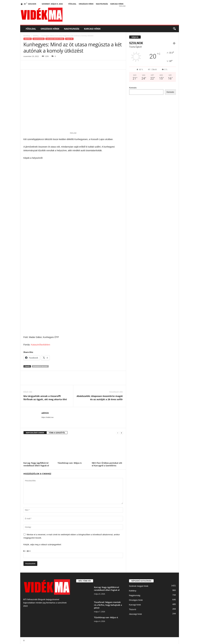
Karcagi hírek (117, 4)
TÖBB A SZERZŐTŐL (57, 433)
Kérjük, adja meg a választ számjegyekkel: (43, 544)
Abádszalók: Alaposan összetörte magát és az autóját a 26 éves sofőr (100, 398)
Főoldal (72, 4)
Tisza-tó (69, 39)
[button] (174, 29)
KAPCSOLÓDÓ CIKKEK (35, 433)
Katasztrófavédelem (41, 345)
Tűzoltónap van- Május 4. (70, 463)
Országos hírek (86, 4)
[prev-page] (118, 433)
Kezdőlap (27, 36)
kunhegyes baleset (40, 366)
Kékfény (36, 36)
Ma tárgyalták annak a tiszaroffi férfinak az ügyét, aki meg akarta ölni (45, 398)
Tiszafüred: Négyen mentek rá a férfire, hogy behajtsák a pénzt (108, 605)
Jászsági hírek (135, 614)
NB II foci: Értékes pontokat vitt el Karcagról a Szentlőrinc (107, 464)
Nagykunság (102, 4)
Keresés (133, 88)
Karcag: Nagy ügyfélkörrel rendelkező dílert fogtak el (36, 464)
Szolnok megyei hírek (55, 39)
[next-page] (121, 433)
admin (45, 413)
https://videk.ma (47, 417)
